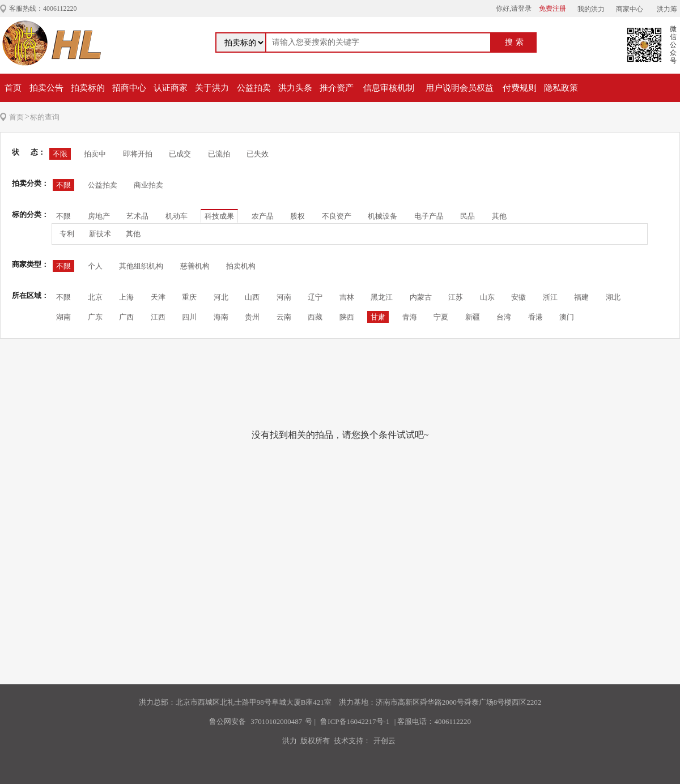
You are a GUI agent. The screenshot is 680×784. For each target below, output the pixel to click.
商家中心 (630, 9)
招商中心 (129, 88)
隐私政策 (561, 88)
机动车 (177, 216)
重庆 (189, 297)
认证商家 (171, 88)
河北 (221, 297)
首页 (13, 88)
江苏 (456, 297)
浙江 (550, 297)
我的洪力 (591, 9)
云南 (284, 317)
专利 (67, 234)
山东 (487, 297)
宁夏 (441, 317)
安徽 (518, 297)
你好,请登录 (514, 8)
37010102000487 (276, 721)
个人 (95, 266)
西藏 (315, 317)
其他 (499, 216)
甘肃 (378, 317)
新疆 (473, 317)
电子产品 (429, 216)
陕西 (347, 317)
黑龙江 (382, 297)
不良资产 (337, 216)
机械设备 (382, 216)
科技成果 (219, 216)
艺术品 (137, 216)
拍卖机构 (241, 266)
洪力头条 (295, 88)
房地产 (99, 216)
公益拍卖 (254, 88)
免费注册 (552, 8)
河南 (284, 297)
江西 (158, 317)
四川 (189, 317)
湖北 (613, 297)
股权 (297, 216)
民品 (467, 216)
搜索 (516, 42)
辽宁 (315, 297)
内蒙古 (421, 297)
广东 (95, 317)
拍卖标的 (88, 88)
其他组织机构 (141, 266)
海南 (221, 317)
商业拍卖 (148, 185)
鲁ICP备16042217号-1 (355, 721)
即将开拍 (138, 154)
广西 (126, 317)
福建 (581, 297)
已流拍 (219, 154)
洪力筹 (667, 9)
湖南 (63, 317)
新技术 (100, 234)
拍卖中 (95, 154)
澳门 (567, 317)
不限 (60, 154)
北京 (95, 297)
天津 (158, 297)
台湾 (504, 317)
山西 (252, 297)
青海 (410, 317)
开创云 (384, 741)
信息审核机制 (389, 88)
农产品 (263, 216)
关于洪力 (212, 88)
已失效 (258, 154)
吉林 (347, 297)
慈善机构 (195, 266)
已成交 (180, 154)
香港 (535, 317)
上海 (126, 297)
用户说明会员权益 (460, 88)
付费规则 (520, 88)
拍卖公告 (46, 88)
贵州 (252, 317)
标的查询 (45, 117)
